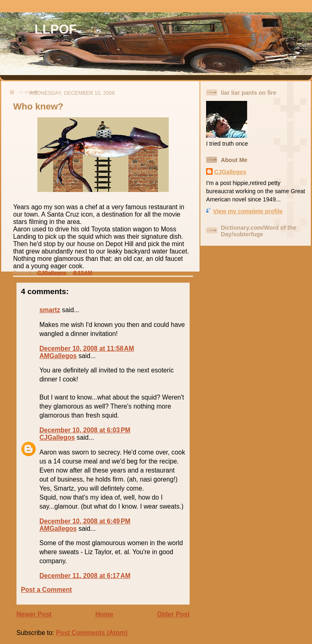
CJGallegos (57, 437)
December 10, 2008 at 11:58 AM (87, 348)
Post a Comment (46, 590)
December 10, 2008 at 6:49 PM (85, 521)
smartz (50, 310)
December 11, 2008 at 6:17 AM (85, 576)
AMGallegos (58, 356)
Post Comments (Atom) (92, 633)
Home (104, 614)
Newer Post (34, 614)
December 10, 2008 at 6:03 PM (85, 430)
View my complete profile (248, 211)
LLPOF (56, 29)
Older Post (173, 614)
